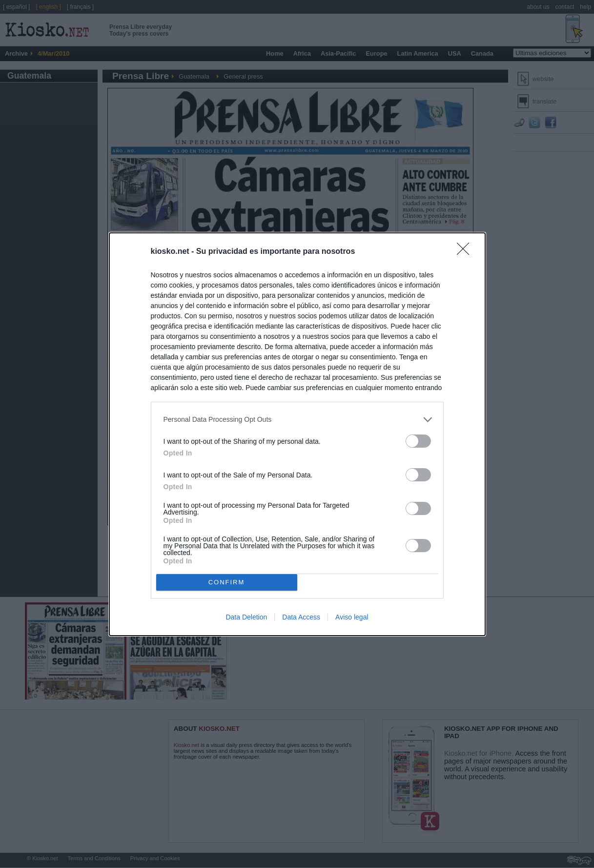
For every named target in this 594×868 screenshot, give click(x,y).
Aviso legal (352, 617)
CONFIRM (227, 582)
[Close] (466, 252)
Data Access (301, 617)
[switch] (418, 441)
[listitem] (297, 420)
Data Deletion (246, 617)
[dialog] (297, 434)
